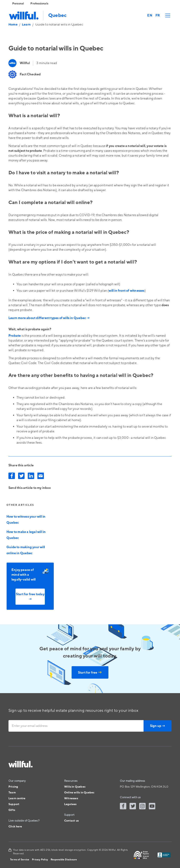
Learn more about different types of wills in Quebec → (49, 318)
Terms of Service (20, 860)
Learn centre (17, 798)
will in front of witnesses (127, 291)
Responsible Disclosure (64, 860)
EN (150, 15)
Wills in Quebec (75, 787)
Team (12, 793)
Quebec (57, 15)
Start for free (90, 672)
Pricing (13, 787)
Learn (26, 25)
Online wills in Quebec (79, 793)
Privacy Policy (40, 860)
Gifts (12, 810)
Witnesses (71, 798)
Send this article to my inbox (30, 488)
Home (13, 25)
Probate (15, 336)
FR (158, 15)
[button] (167, 15)
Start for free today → (30, 597)
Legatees (70, 804)
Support (14, 804)
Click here (15, 827)
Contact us (71, 821)
